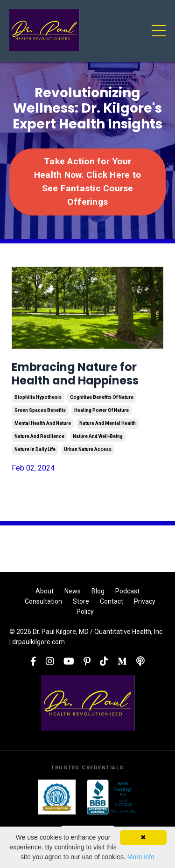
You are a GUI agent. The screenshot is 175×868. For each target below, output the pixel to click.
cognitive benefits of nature (102, 397)
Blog (98, 591)
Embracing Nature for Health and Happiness (75, 374)
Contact (112, 601)
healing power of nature (101, 410)
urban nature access (88, 449)
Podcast (127, 591)
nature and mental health (108, 423)
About (45, 591)
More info (141, 857)
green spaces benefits (40, 410)
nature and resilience (39, 436)
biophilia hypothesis (38, 397)
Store (81, 601)
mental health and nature (43, 423)
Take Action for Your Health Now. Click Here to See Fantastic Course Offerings (87, 181)
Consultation (43, 601)
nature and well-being (98, 436)
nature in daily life (35, 449)
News (73, 591)
